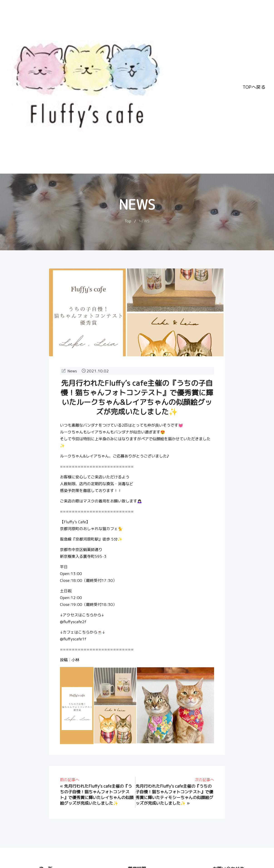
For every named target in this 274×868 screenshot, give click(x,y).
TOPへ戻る (254, 87)
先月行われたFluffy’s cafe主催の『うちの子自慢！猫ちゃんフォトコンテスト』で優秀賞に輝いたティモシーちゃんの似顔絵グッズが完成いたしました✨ (174, 795)
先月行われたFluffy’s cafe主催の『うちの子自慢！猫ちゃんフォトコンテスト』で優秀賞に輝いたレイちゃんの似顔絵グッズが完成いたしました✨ (97, 795)
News (72, 371)
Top (128, 221)
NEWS (144, 221)
